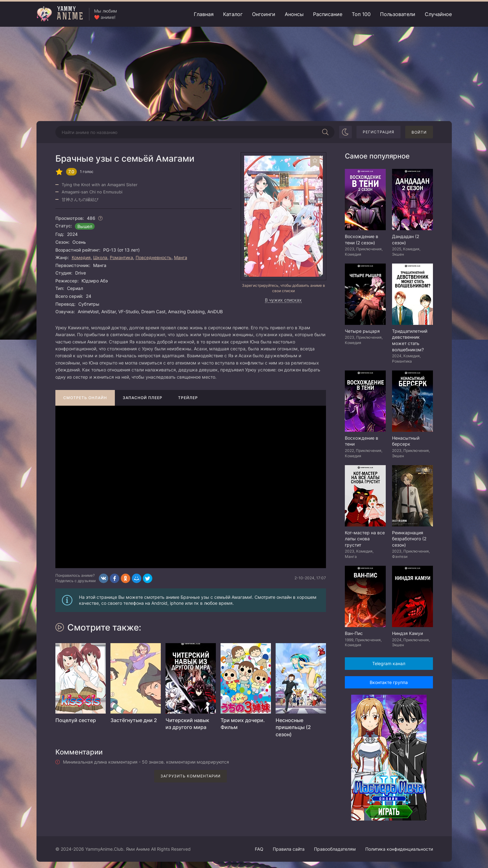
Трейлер (188, 398)
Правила (289, 849)
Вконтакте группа (389, 682)
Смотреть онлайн (85, 398)
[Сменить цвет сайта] (345, 132)
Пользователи (398, 14)
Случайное (438, 14)
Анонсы (294, 14)
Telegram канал (389, 663)
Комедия (81, 257)
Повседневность (154, 257)
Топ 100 (361, 14)
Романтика (121, 257)
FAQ (259, 849)
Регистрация (379, 132)
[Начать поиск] (326, 132)
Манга (181, 257)
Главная (204, 14)
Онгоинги (264, 14)
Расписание (328, 14)
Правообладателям (335, 849)
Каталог (233, 14)
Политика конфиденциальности (399, 849)
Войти (419, 132)
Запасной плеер (143, 398)
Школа (100, 257)
